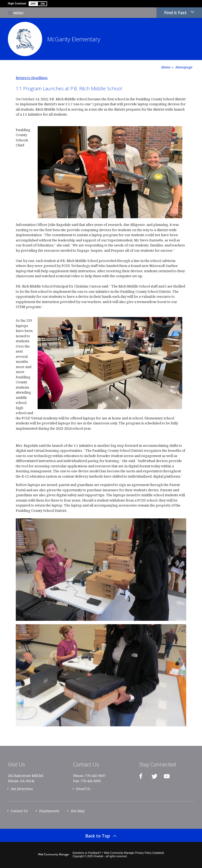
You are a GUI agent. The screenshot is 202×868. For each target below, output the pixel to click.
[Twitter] (154, 776)
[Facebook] (141, 776)
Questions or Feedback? (87, 853)
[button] (38, 4)
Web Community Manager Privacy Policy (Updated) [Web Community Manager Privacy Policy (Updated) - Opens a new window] (134, 853)
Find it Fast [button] (176, 13)
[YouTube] (167, 776)
